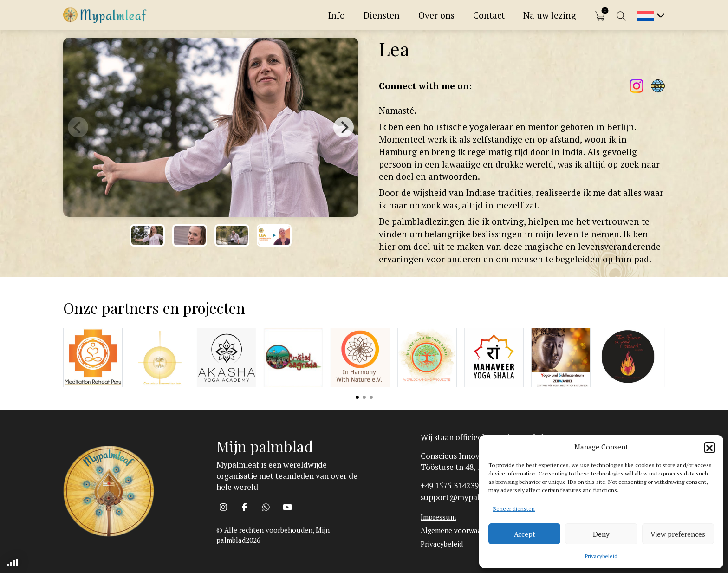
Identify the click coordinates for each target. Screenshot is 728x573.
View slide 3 (371, 397)
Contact (489, 15)
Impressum (438, 517)
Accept (525, 534)
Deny (601, 534)
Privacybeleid (601, 556)
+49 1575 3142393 (452, 485)
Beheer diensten (514, 509)
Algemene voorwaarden (458, 530)
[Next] (344, 127)
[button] (709, 447)
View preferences (678, 534)
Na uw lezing (550, 15)
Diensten (382, 15)
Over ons (436, 15)
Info (337, 15)
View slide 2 (364, 397)
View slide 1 (357, 397)
